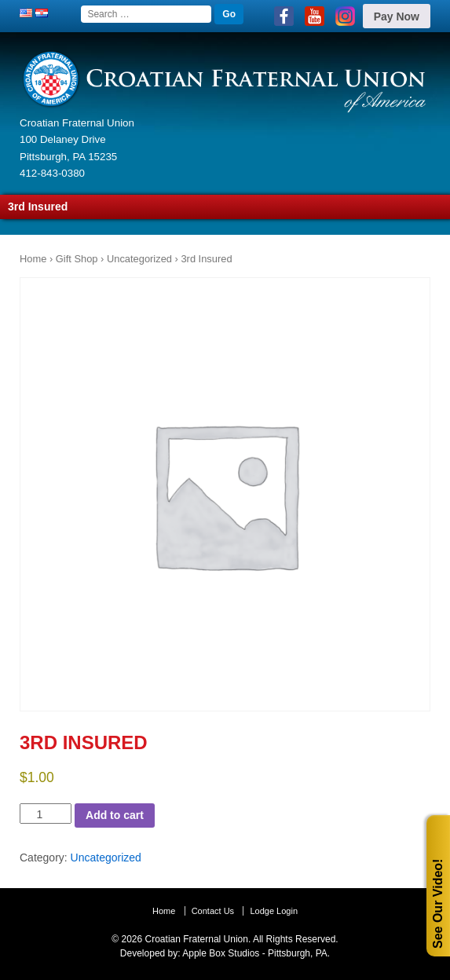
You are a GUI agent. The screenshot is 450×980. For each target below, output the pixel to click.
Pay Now (397, 16)
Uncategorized (139, 259)
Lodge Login (274, 911)
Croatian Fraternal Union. (196, 939)
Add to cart (115, 815)
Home (33, 259)
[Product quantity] (46, 814)
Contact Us (213, 911)
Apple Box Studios (221, 953)
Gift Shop (77, 259)
